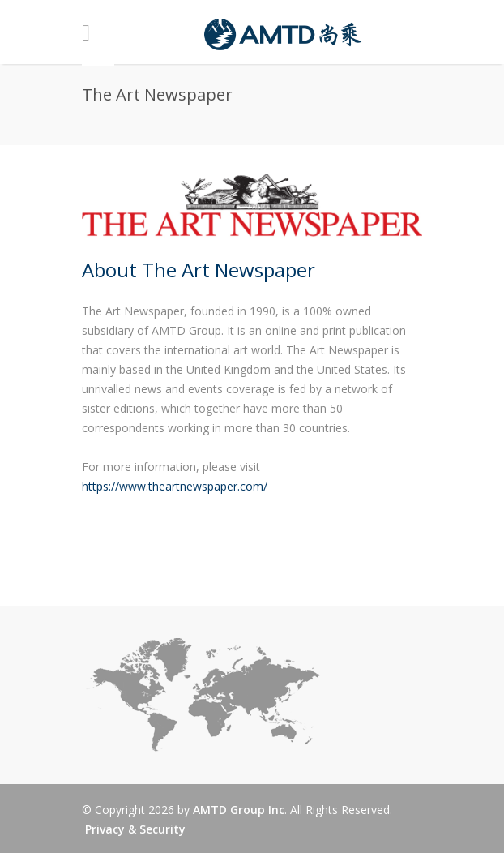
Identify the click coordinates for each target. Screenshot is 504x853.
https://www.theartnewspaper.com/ (175, 486)
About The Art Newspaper (199, 270)
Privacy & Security (135, 829)
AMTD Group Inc (239, 810)
